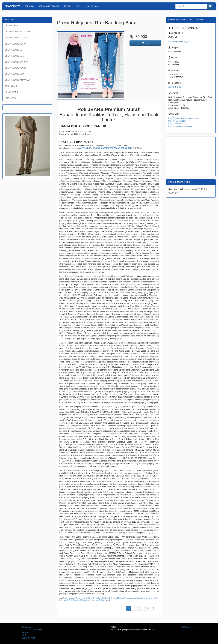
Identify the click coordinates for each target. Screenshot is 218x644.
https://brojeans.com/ (177, 124)
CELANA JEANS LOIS (14, 56)
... (142, 608)
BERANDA (29, 6)
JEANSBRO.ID (175, 87)
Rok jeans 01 (176, 189)
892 (148, 608)
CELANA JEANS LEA (14, 50)
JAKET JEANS (11, 86)
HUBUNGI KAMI (92, 6)
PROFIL (67, 6)
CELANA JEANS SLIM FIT (16, 74)
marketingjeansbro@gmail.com (182, 42)
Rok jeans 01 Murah (150, 598)
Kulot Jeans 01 (192, 189)
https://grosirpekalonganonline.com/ (183, 118)
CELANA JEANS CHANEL (16, 38)
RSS (183, 627)
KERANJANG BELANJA (49, 6)
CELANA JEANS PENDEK (16, 68)
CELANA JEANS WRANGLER (18, 80)
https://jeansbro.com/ (177, 121)
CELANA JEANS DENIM (15, 44)
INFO (78, 6)
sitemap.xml (191, 627)
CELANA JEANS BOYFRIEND (18, 32)
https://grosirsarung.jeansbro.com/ (183, 126)
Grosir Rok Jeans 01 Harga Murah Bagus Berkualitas (82, 598)
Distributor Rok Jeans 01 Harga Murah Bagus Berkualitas (122, 598)
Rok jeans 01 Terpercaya (100, 600)
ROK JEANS (10, 98)
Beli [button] (145, 43)
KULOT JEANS (11, 92)
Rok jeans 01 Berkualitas (81, 600)
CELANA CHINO (12, 26)
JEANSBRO (12, 6)
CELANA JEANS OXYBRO (16, 62)
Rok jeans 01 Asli (66, 600)
